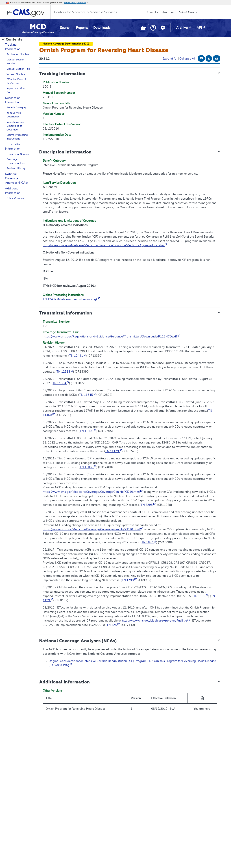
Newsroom (168, 13)
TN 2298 (148, 505)
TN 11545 (88, 395)
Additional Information (13, 191)
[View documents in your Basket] (143, 29)
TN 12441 (78, 356)
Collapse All (187, 59)
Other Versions (15, 198)
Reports (82, 28)
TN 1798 (129, 580)
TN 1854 (149, 542)
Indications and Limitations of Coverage (15, 126)
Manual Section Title (18, 69)
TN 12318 (65, 372)
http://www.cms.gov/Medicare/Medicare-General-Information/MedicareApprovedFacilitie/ (105, 245)
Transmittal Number (18, 154)
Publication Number (18, 54)
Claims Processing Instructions (17, 137)
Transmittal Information (13, 147)
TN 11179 (114, 451)
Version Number (16, 74)
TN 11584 (61, 383)
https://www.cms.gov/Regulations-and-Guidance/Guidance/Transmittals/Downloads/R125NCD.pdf (111, 337)
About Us (153, 13)
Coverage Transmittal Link (16, 161)
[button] (153, 28)
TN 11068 (88, 467)
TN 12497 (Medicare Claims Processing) (71, 299)
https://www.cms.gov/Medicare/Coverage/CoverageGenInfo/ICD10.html (93, 492)
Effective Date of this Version (16, 81)
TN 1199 (201, 596)
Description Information (13, 100)
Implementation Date (16, 90)
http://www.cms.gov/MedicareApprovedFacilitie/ (156, 621)
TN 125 (113, 625)
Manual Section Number (15, 62)
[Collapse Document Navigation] (13, 40)
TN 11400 (88, 431)
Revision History (16, 168)
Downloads (102, 28)
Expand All (170, 59)
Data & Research (189, 13)
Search (65, 28)
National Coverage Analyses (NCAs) (16, 178)
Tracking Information (13, 47)
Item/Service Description (14, 115)
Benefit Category (16, 108)
